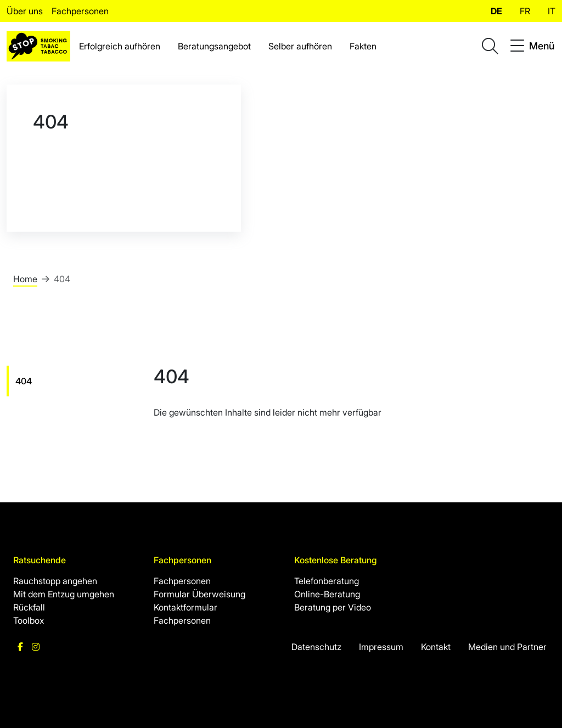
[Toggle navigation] (532, 46)
